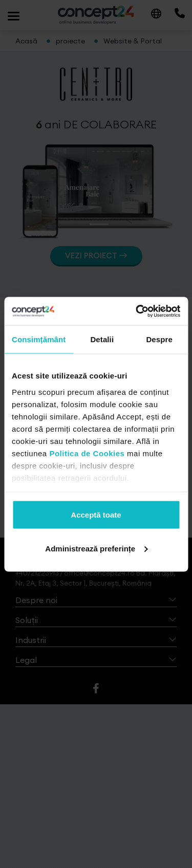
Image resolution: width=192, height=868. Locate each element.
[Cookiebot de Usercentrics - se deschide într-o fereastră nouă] (137, 311)
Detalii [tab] (102, 339)
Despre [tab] (159, 339)
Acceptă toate (96, 515)
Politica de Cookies (87, 453)
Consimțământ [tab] (39, 339)
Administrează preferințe (96, 548)
